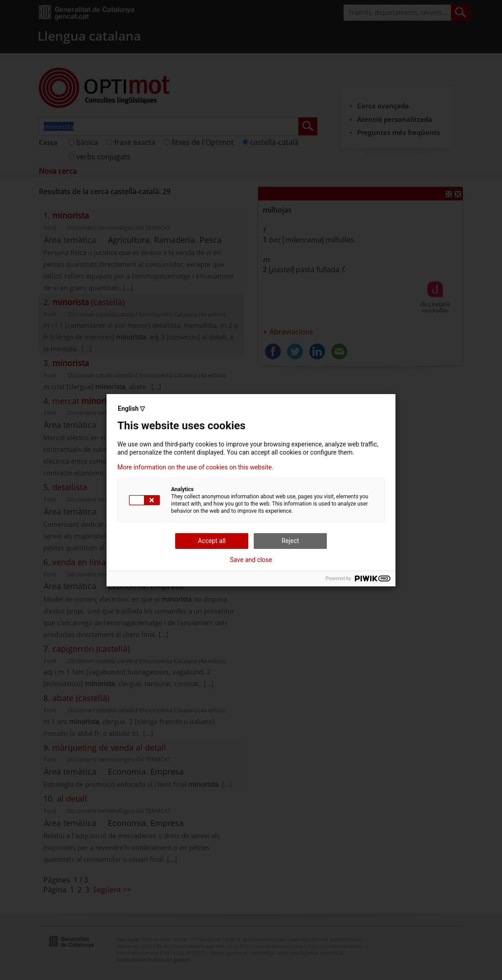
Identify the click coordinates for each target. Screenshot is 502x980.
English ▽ (131, 409)
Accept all (212, 541)
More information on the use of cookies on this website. (195, 467)
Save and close (251, 560)
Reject (291, 541)
